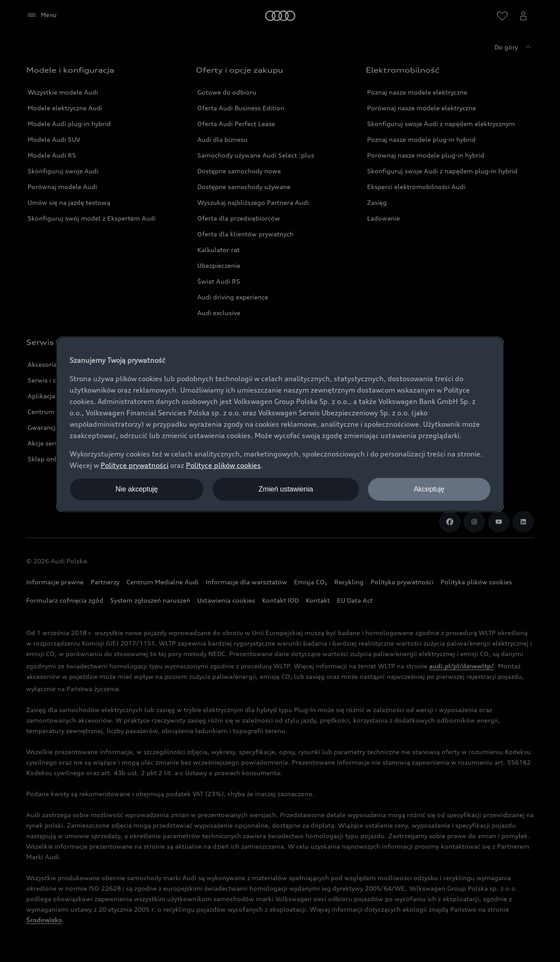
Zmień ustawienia (286, 489)
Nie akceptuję (137, 489)
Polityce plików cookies (223, 465)
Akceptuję (429, 489)
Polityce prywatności (135, 465)
